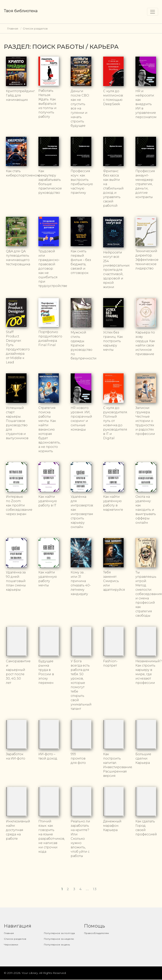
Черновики (11, 945)
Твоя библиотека (21, 11)
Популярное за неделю (59, 939)
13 (95, 889)
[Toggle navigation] (153, 12)
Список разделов (35, 28)
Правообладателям (96, 933)
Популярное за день (57, 945)
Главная (13, 28)
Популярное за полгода (59, 933)
